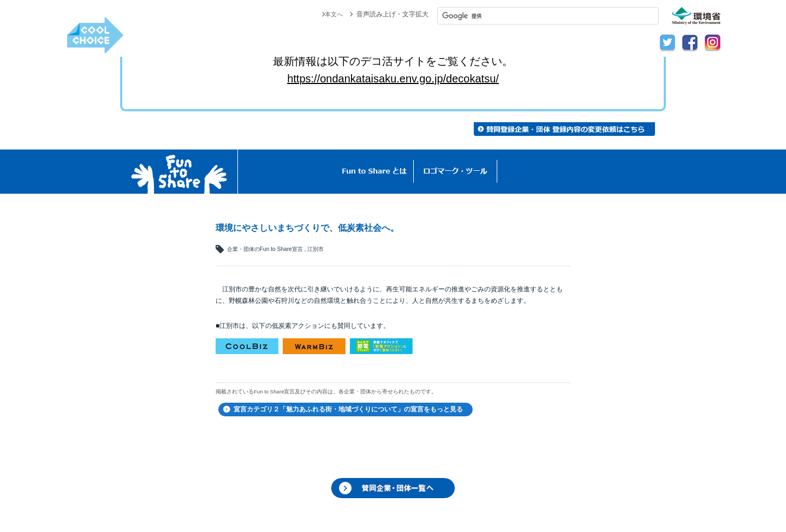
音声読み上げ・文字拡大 (392, 14)
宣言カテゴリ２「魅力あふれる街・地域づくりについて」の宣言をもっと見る (348, 409)
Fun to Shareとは (374, 172)
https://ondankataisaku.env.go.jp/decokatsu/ (393, 79)
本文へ (333, 14)
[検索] (548, 16)
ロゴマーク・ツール (455, 172)
